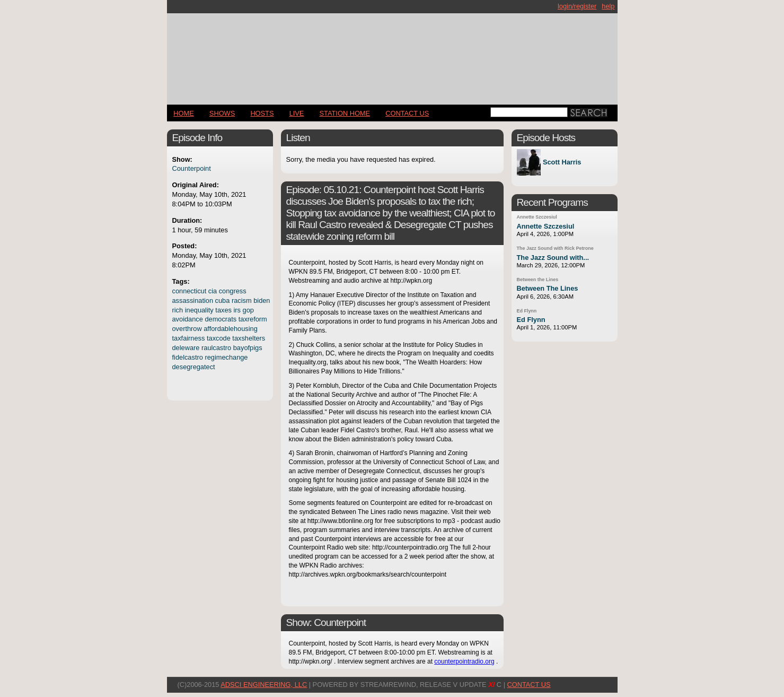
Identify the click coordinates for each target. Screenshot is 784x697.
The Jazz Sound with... (553, 258)
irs (237, 310)
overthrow (187, 329)
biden (262, 300)
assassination (193, 300)
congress (233, 291)
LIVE (297, 113)
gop (248, 310)
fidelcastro (188, 357)
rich (178, 310)
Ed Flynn (527, 311)
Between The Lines (548, 288)
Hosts (262, 113)
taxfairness (189, 338)
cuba (223, 300)
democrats (221, 319)
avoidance (188, 319)
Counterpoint (192, 168)
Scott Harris (562, 163)
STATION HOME (345, 113)
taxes (223, 310)
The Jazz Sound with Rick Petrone (555, 248)
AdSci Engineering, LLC (264, 685)
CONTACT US (407, 113)
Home (183, 113)
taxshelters (249, 338)
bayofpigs (248, 348)
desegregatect (194, 367)
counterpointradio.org (464, 661)
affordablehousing (231, 329)
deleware (186, 348)
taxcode (219, 338)
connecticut (190, 291)
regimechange (226, 357)
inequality (199, 310)
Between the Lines (538, 280)
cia (213, 291)
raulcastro (216, 348)
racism (242, 300)
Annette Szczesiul (537, 217)
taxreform (253, 319)
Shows (222, 113)
